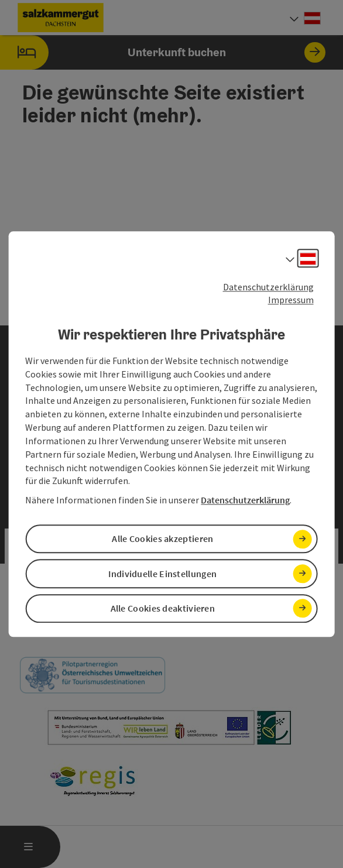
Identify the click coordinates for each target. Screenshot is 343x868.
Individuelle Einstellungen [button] (162, 574)
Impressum (291, 300)
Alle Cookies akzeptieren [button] (162, 539)
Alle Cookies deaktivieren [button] (163, 608)
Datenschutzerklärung (268, 287)
